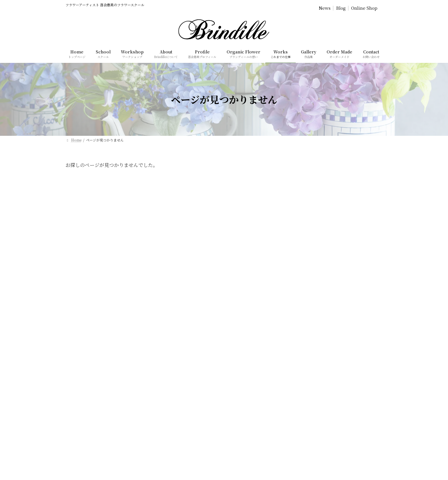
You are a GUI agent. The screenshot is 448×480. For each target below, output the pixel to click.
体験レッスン (242, 286)
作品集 (237, 325)
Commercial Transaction (244, 203)
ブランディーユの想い (249, 266)
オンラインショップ (247, 355)
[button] (108, 319)
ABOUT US (17, 464)
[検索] (162, 415)
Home (152, 203)
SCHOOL (14, 471)
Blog (341, 8)
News (325, 8)
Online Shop (364, 8)
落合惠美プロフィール (249, 256)
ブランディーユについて (250, 246)
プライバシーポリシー (249, 375)
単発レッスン (242, 296)
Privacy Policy (188, 203)
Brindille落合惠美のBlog (251, 345)
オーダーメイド (244, 306)
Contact (294, 203)
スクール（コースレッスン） (254, 276)
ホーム (237, 236)
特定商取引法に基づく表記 (252, 385)
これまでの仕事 (244, 315)
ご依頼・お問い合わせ (249, 365)
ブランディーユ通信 (247, 335)
